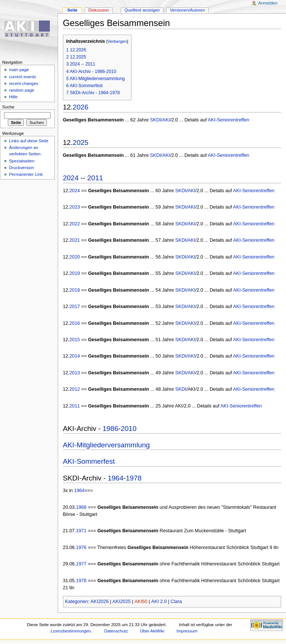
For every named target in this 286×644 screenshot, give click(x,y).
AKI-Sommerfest (89, 461)
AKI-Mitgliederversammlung (107, 445)
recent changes (23, 83)
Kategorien (77, 602)
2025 (80, 142)
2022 (74, 224)
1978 (134, 478)
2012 (74, 389)
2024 (71, 178)
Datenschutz (116, 631)
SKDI (156, 120)
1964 (115, 478)
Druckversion (21, 168)
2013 (74, 373)
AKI (166, 120)
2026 (80, 107)
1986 (110, 429)
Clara (176, 602)
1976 (81, 548)
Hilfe (13, 97)
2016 (74, 323)
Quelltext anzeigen (142, 10)
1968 (81, 507)
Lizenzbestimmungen (71, 631)
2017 (74, 307)
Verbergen (117, 41)
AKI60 (141, 602)
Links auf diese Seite (29, 141)
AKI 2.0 (159, 602)
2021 (74, 240)
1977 (81, 564)
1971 (81, 531)
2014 (74, 356)
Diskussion (98, 10)
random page (22, 90)
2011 (95, 178)
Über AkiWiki (152, 631)
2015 (74, 340)
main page (19, 70)
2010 (128, 429)
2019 (74, 273)
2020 (74, 257)
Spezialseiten (22, 161)
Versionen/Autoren (187, 10)
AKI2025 (122, 602)
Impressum (187, 631)
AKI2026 (100, 602)
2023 (74, 207)
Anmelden (268, 3)
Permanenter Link (26, 174)
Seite (72, 10)
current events (23, 77)
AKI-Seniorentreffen (228, 120)
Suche (8, 107)
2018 (74, 290)
